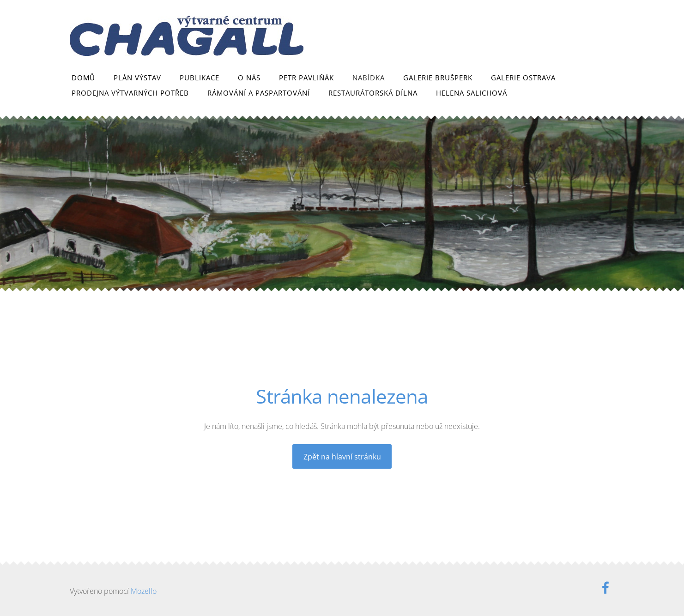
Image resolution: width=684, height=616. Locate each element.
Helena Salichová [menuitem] (472, 93)
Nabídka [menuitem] (369, 78)
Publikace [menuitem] (200, 78)
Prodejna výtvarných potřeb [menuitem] (130, 93)
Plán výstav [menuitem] (137, 78)
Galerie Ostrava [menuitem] (523, 78)
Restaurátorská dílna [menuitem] (373, 93)
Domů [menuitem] (83, 78)
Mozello (144, 591)
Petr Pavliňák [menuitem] (306, 78)
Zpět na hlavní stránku (342, 457)
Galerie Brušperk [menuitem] (438, 78)
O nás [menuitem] (249, 78)
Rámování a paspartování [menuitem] (259, 93)
